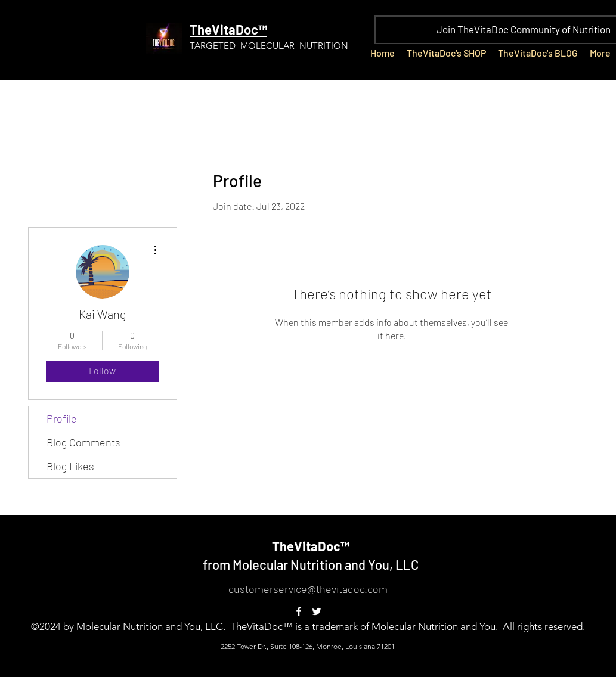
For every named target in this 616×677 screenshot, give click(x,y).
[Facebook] (299, 611)
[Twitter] (317, 611)
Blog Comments (83, 442)
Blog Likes (70, 466)
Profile (62, 418)
